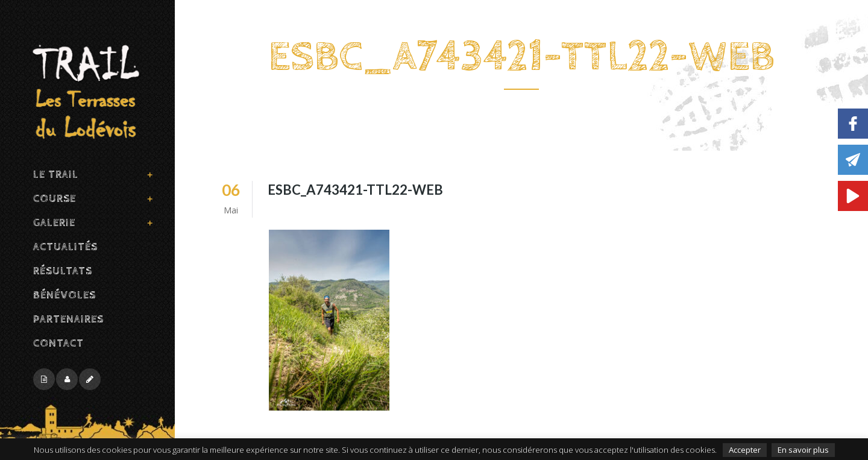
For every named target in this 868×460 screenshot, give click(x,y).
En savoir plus (803, 450)
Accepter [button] (745, 450)
